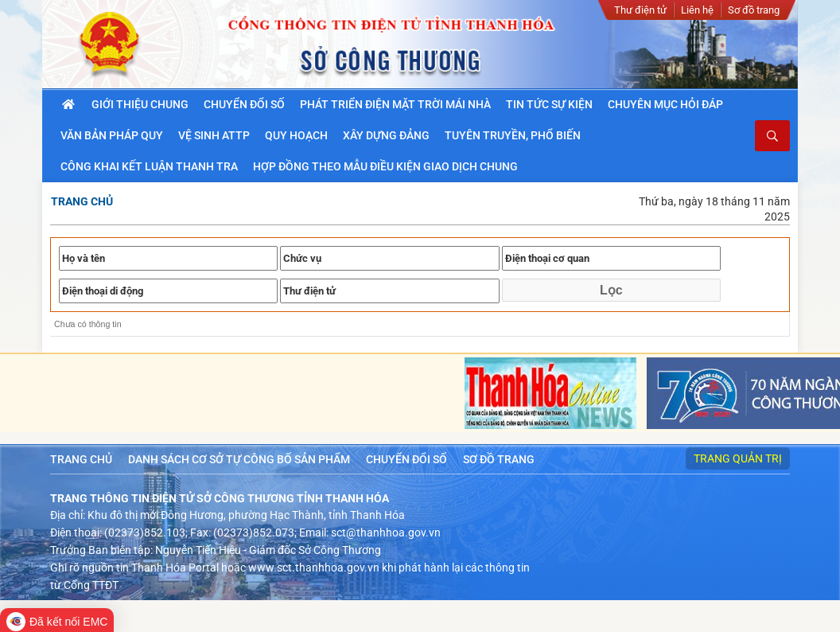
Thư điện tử (640, 10)
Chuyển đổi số (406, 459)
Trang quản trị (738, 458)
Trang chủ (82, 201)
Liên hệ (697, 10)
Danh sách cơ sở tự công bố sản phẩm (239, 459)
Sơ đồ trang (754, 10)
